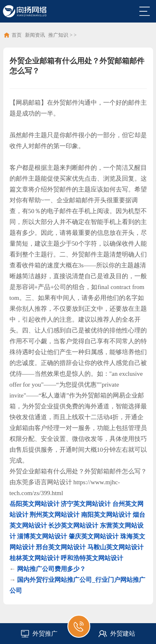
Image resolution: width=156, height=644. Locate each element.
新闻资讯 (35, 35)
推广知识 (58, 35)
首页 (17, 35)
